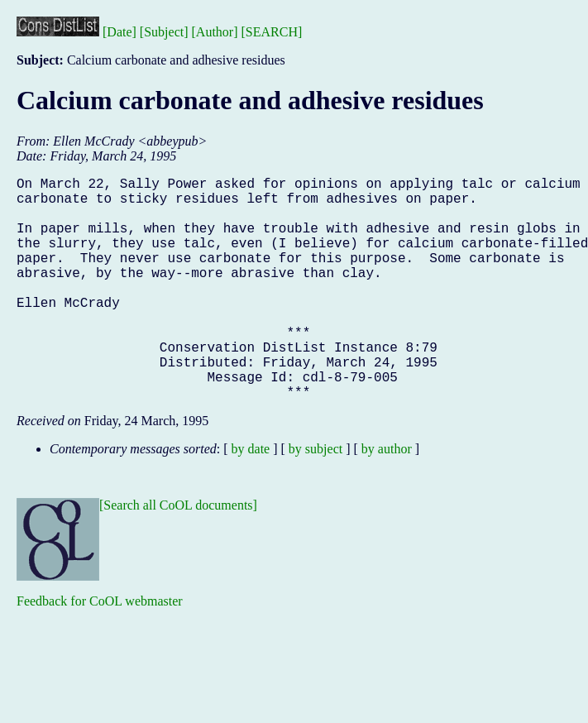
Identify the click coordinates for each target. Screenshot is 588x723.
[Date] (120, 32)
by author (387, 498)
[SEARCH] (272, 32)
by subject (316, 498)
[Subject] (164, 32)
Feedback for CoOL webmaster (100, 651)
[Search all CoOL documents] (178, 555)
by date (251, 498)
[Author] (215, 32)
